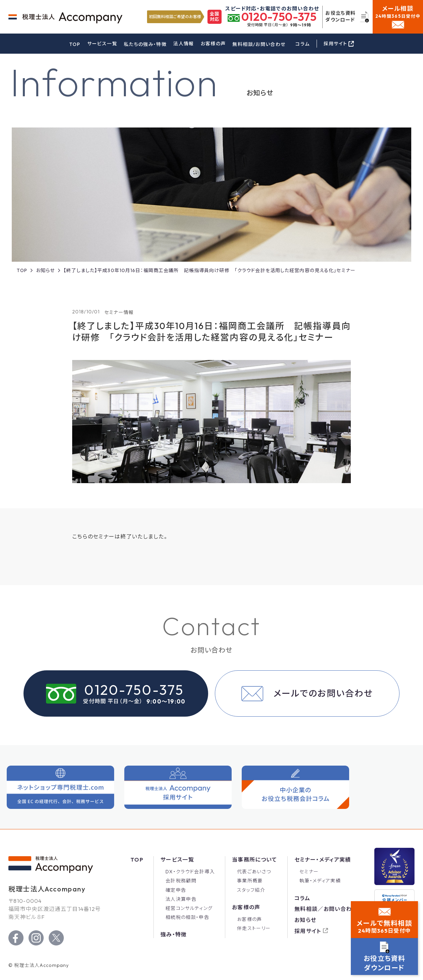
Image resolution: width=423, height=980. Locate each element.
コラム (302, 44)
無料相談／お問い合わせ (326, 909)
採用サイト (308, 931)
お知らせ (305, 920)
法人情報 (183, 44)
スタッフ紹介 (251, 890)
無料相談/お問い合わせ (259, 44)
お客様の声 (213, 44)
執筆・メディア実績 (320, 881)
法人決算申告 (181, 899)
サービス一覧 (102, 44)
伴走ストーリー (254, 928)
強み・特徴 (174, 934)
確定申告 (176, 890)
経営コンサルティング (189, 908)
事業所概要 (250, 881)
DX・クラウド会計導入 (190, 872)
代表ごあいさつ (254, 872)
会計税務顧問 (181, 881)
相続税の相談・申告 (187, 917)
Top (137, 860)
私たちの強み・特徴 (145, 44)
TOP (75, 44)
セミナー (309, 872)
